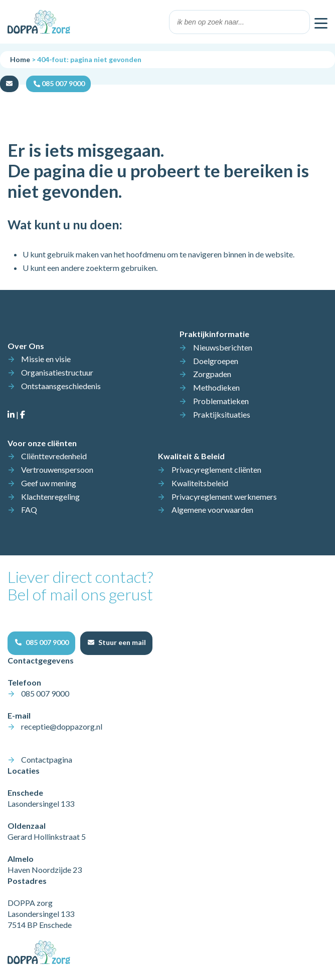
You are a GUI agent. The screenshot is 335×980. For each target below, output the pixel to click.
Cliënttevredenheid (54, 456)
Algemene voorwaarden (212, 510)
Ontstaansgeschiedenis (61, 386)
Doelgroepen (216, 361)
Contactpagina (47, 759)
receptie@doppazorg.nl (62, 726)
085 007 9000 (45, 693)
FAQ (29, 510)
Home (20, 59)
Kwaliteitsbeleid (200, 483)
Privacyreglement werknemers (224, 497)
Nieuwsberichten (223, 347)
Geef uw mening (49, 483)
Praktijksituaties (222, 414)
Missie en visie (46, 359)
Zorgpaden (212, 374)
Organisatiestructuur (57, 372)
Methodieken (216, 387)
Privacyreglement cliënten (216, 469)
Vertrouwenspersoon (57, 469)
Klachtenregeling (50, 497)
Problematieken (221, 401)
